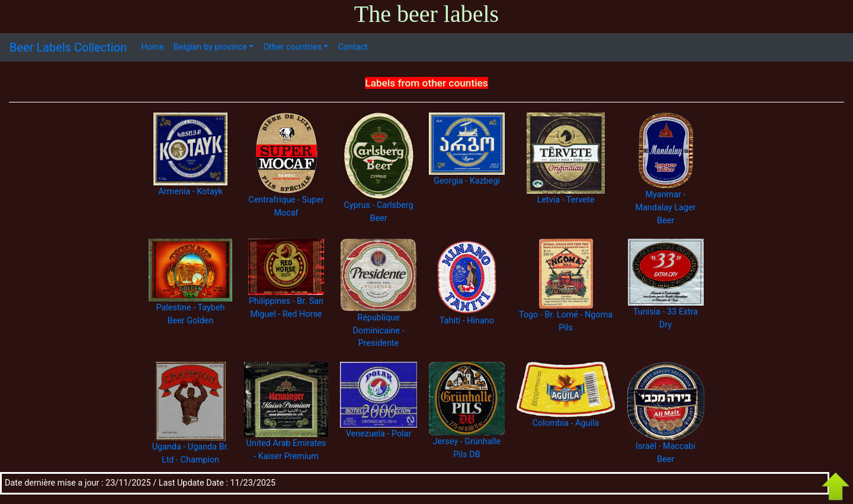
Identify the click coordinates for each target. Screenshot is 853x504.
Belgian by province (210, 47)
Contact (352, 47)
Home (153, 47)
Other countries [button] (292, 47)
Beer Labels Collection (68, 47)
